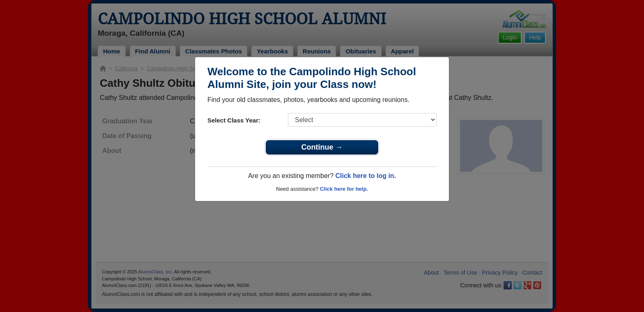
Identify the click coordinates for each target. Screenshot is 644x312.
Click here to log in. (366, 176)
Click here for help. (344, 189)
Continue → (322, 147)
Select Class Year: (234, 120)
